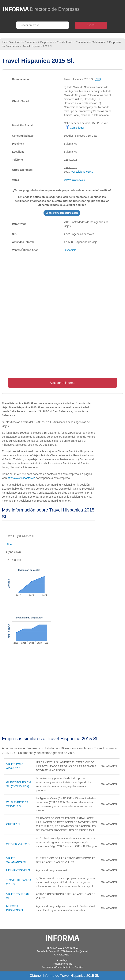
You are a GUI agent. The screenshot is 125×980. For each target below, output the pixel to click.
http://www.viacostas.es (21, 478)
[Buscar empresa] (43, 25)
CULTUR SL (14, 824)
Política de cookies (63, 964)
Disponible (70, 250)
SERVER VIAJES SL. (19, 844)
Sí (7, 528)
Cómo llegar (75, 128)
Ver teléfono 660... (82, 172)
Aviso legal (63, 960)
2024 (9, 544)
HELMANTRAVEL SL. (19, 870)
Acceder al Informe (63, 383)
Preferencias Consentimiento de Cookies (62, 967)
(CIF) (98, 79)
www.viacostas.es (74, 180)
